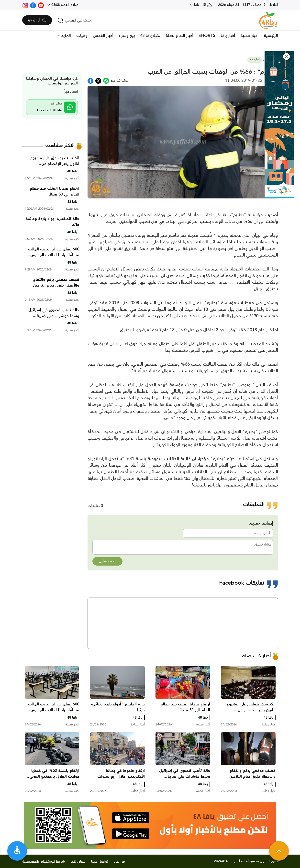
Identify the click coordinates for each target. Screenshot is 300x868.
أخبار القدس (103, 36)
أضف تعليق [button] (107, 561)
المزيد (65, 36)
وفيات (82, 36)
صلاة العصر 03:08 (64, 5)
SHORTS (207, 36)
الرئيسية (271, 36)
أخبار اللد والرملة (179, 36)
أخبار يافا (228, 36)
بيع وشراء (127, 36)
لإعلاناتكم (78, 862)
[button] (286, 57)
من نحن (120, 862)
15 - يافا (203, 5)
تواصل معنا (100, 862)
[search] (74, 20)
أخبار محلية (249, 36)
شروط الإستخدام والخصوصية (44, 862)
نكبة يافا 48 (150, 36)
